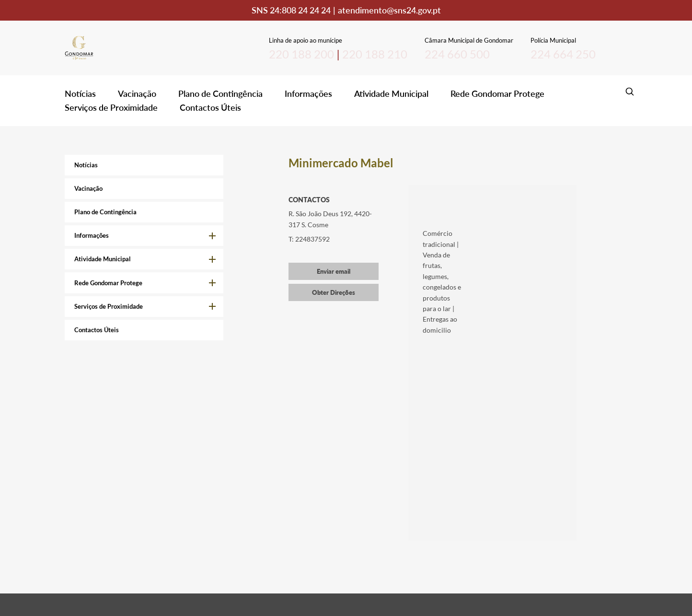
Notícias (80, 93)
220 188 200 (301, 54)
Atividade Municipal (391, 93)
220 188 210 (375, 54)
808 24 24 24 (306, 10)
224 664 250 (563, 54)
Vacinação (137, 93)
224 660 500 (457, 54)
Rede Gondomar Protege (497, 93)
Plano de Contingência (220, 93)
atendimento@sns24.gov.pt (389, 10)
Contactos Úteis (210, 107)
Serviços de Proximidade (111, 107)
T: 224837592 (309, 239)
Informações (308, 93)
